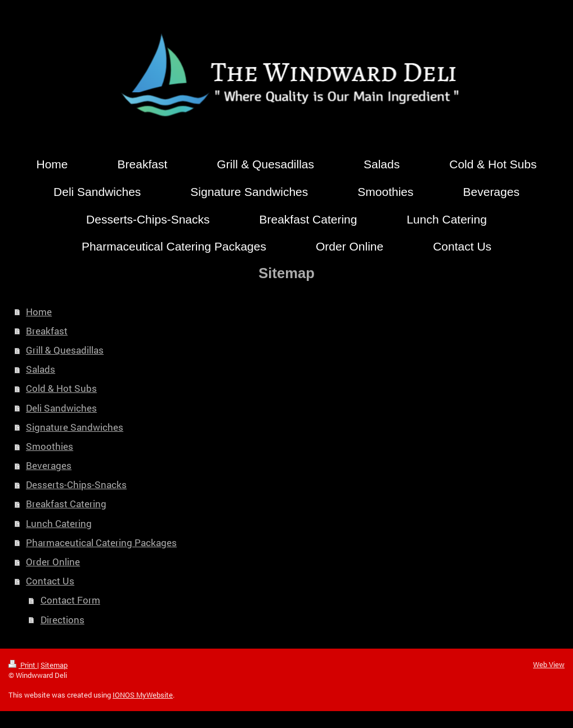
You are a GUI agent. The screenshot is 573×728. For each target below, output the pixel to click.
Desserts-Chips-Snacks (76, 484)
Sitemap (54, 665)
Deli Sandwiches (61, 408)
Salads (41, 369)
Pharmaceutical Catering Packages (101, 542)
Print (23, 665)
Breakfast (47, 331)
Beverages (49, 465)
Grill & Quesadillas (65, 350)
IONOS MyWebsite (143, 695)
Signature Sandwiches (75, 427)
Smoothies (50, 446)
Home (39, 312)
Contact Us (50, 581)
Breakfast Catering (66, 504)
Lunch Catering (59, 523)
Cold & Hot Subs (61, 388)
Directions (62, 620)
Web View (549, 664)
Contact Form (70, 600)
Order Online (53, 562)
